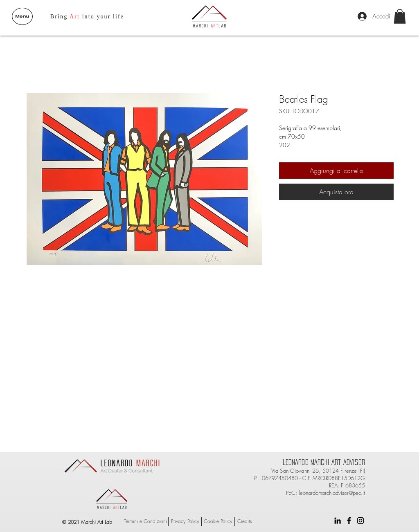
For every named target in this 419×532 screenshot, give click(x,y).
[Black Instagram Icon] (360, 521)
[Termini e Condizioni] (145, 522)
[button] (22, 16)
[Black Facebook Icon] (349, 521)
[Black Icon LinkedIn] (338, 521)
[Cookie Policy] (218, 522)
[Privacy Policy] (185, 522)
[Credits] (245, 522)
